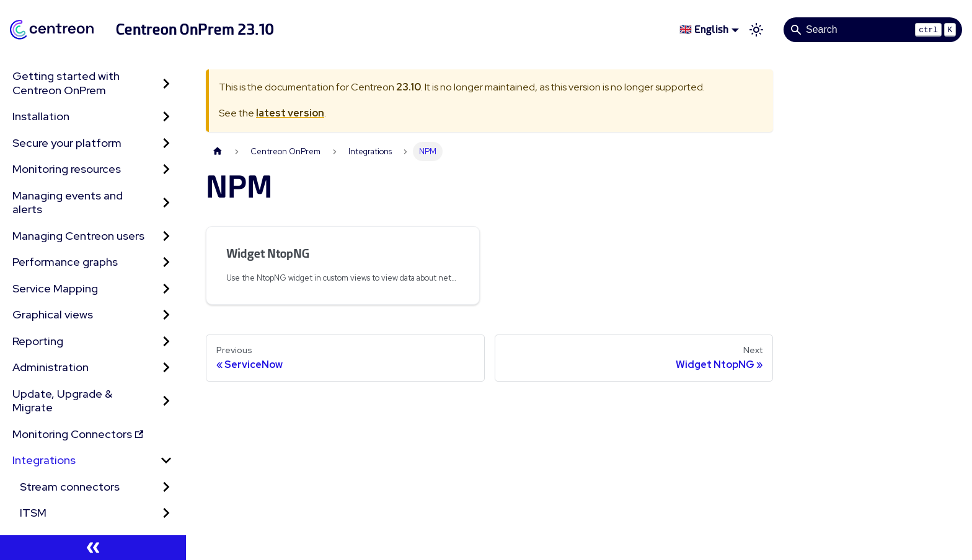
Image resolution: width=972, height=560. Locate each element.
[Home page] (218, 151)
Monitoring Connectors (78, 434)
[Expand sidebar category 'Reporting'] (166, 342)
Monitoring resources (67, 169)
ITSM (33, 513)
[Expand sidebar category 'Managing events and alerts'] (166, 203)
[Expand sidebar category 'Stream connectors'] (166, 487)
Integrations (44, 460)
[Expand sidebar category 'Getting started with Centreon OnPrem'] (166, 83)
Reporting (38, 341)
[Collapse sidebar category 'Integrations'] (166, 461)
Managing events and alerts (68, 203)
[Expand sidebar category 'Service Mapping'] (166, 289)
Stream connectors (70, 487)
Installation (41, 116)
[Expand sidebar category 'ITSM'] (166, 513)
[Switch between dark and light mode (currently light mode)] (756, 30)
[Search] (873, 30)
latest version (290, 113)
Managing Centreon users (78, 236)
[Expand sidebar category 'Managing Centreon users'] (166, 236)
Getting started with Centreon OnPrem (66, 83)
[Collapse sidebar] (93, 548)
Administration (51, 367)
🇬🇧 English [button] (704, 29)
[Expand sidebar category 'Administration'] (166, 368)
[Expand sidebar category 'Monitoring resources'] (166, 169)
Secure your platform (67, 143)
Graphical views (53, 314)
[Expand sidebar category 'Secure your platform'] (166, 143)
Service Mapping (55, 288)
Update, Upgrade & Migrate (62, 401)
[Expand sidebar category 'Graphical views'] (166, 315)
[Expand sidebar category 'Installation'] (166, 117)
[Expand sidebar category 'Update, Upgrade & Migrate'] (166, 401)
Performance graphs (65, 262)
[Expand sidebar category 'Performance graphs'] (166, 262)
